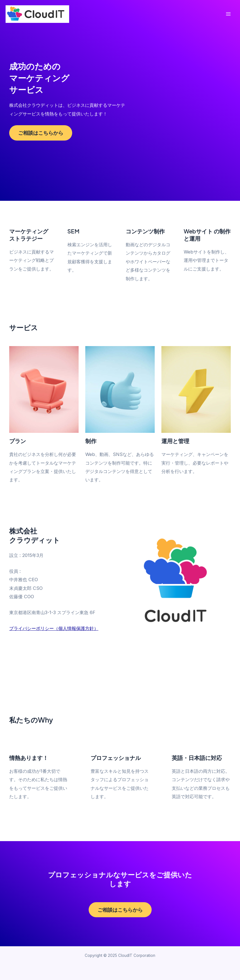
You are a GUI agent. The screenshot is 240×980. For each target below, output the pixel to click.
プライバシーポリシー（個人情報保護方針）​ (54, 628)
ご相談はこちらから (41, 133)
